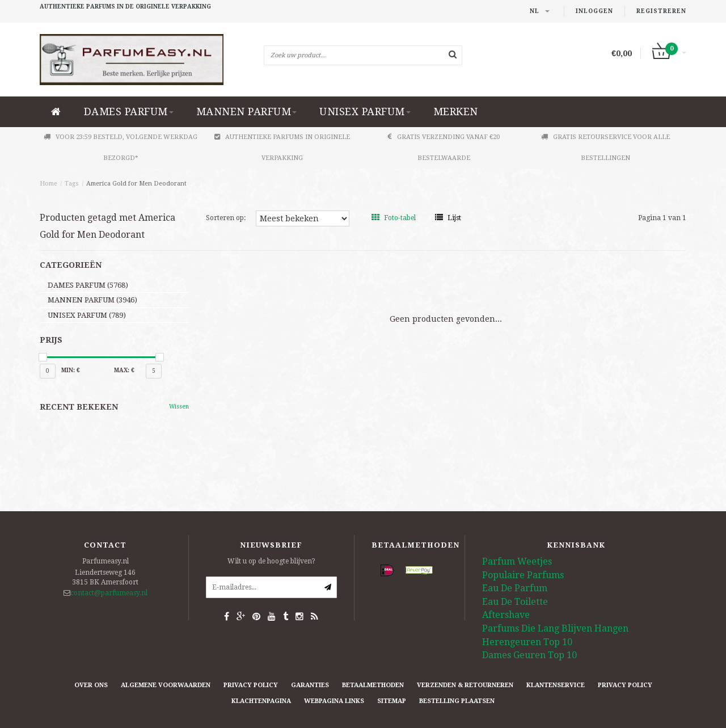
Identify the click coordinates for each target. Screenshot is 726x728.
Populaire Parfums (523, 575)
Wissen (179, 407)
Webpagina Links (334, 701)
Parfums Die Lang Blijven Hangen (555, 628)
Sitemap (392, 701)
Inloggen (594, 11)
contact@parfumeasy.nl (109, 593)
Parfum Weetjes (517, 561)
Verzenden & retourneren (465, 685)
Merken (456, 111)
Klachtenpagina (261, 701)
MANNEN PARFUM (247, 111)
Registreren (661, 11)
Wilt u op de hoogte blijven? (271, 561)
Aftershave (506, 615)
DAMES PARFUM (129, 111)
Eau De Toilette (515, 602)
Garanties (310, 685)
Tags (72, 184)
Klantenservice (556, 685)
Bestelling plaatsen (457, 701)
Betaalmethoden (373, 685)
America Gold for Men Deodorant (136, 184)
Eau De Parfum (515, 588)
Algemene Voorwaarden (166, 685)
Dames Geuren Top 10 (529, 655)
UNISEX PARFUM (365, 111)
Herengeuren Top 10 (527, 642)
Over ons (91, 685)
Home (48, 184)
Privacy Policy (251, 685)
